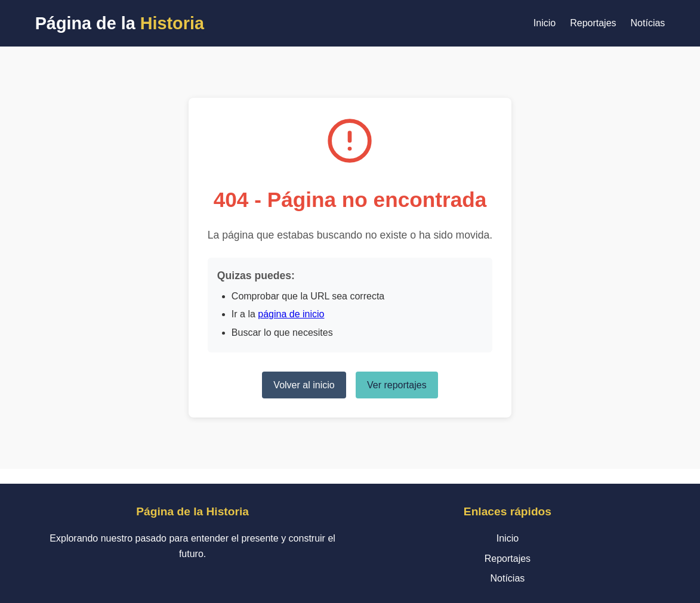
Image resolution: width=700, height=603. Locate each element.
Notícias (648, 23)
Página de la (120, 23)
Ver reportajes (397, 385)
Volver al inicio (304, 385)
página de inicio (291, 314)
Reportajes (593, 23)
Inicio (545, 23)
